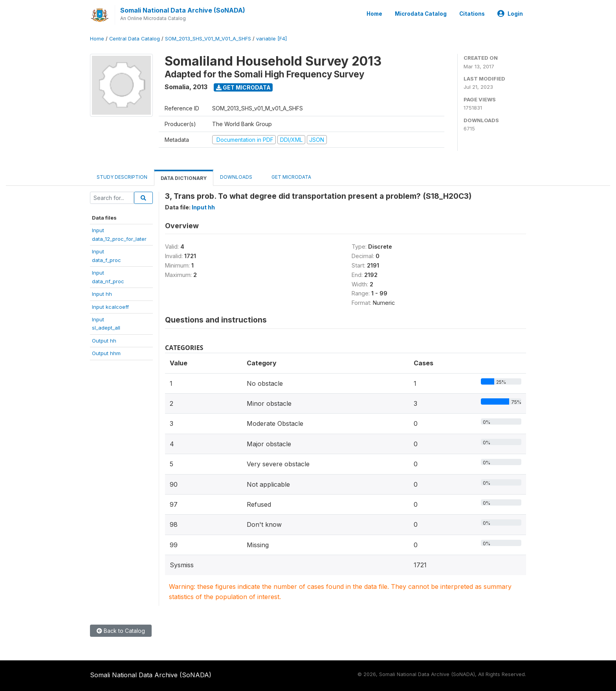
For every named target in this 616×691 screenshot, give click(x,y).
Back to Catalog (121, 631)
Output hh (104, 341)
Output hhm (106, 353)
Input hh (102, 294)
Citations (472, 14)
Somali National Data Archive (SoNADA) (183, 10)
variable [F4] (271, 39)
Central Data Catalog (135, 39)
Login (510, 14)
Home (374, 14)
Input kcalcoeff (110, 307)
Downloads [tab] (236, 177)
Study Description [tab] (122, 177)
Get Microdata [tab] (288, 177)
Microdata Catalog (421, 14)
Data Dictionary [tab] (184, 178)
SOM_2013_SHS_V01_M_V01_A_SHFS (208, 39)
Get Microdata (243, 87)
